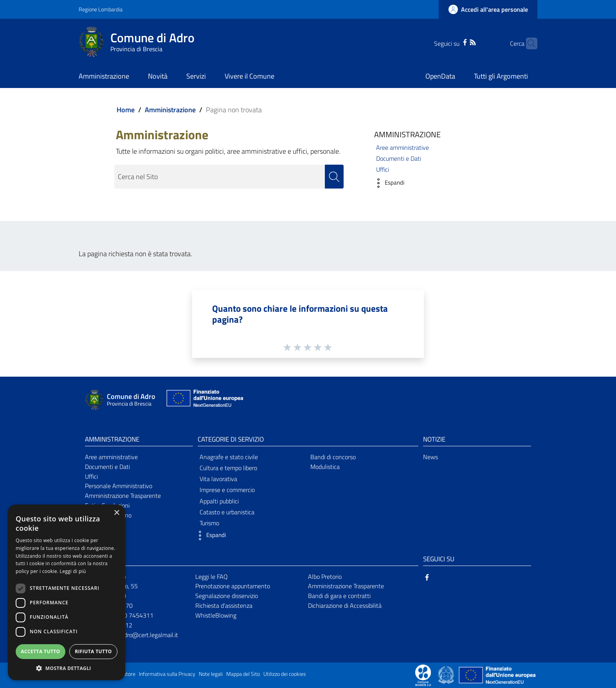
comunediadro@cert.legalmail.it (137, 635)
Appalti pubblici (219, 501)
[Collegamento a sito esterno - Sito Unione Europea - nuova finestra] (204, 400)
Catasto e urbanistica (227, 512)
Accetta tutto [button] (40, 651)
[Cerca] (528, 43)
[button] (387, 183)
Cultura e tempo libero (228, 468)
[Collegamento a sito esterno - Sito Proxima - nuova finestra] (423, 675)
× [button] (116, 513)
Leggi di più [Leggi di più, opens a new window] (73, 571)
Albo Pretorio (325, 577)
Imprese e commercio (227, 490)
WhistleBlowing (216, 615)
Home (126, 110)
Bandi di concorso (333, 457)
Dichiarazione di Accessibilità (345, 605)
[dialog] (67, 592)
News (430, 457)
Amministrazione (170, 110)
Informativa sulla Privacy (167, 674)
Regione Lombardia (101, 9)
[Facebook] (452, 41)
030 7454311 (135, 615)
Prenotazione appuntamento (233, 586)
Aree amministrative (403, 147)
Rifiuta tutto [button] (93, 651)
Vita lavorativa (218, 479)
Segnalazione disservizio (227, 596)
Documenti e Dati (399, 158)
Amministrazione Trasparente (123, 496)
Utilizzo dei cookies (285, 674)
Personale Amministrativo (119, 486)
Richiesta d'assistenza (224, 605)
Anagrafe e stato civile (229, 457)
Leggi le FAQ (212, 577)
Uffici (383, 169)
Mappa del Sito (243, 674)
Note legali (211, 674)
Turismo (209, 523)
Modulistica (325, 467)
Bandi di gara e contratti (339, 596)
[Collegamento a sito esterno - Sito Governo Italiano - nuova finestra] (447, 675)
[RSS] (460, 41)
